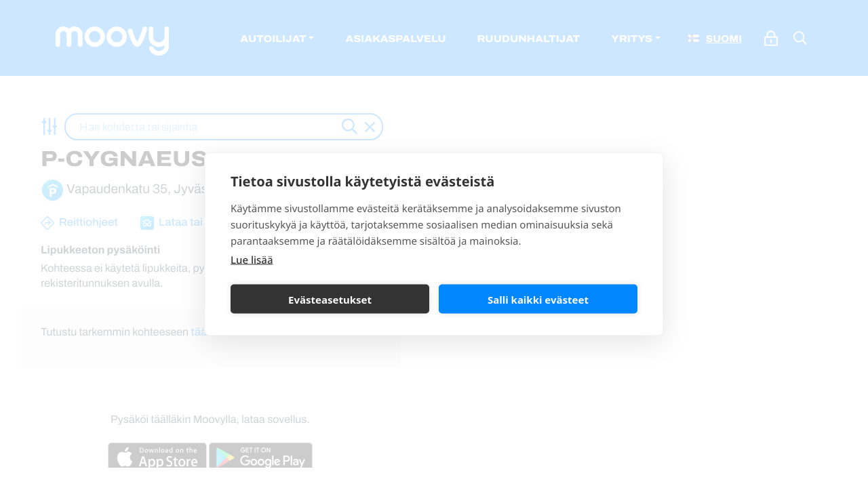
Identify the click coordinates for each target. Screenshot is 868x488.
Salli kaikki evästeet (538, 299)
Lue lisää (252, 260)
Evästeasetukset (330, 299)
